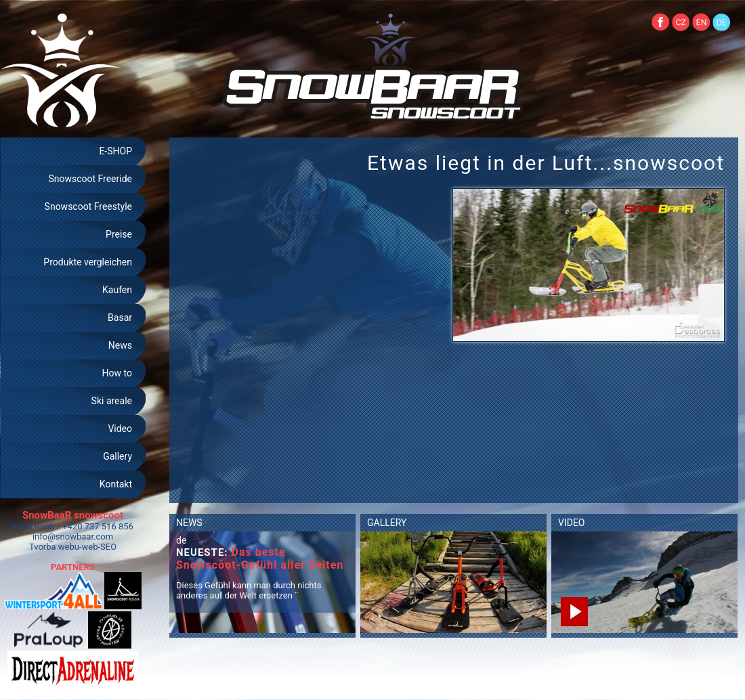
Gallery (118, 456)
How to (117, 373)
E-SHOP (115, 151)
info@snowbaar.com (73, 537)
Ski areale (112, 401)
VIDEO (572, 523)
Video (120, 429)
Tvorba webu (54, 547)
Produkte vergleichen (88, 262)
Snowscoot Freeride (90, 179)
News (120, 345)
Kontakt (116, 484)
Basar (120, 318)
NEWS (189, 523)
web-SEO (100, 547)
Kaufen (117, 290)
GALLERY (387, 523)
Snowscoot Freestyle (88, 206)
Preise (119, 234)
